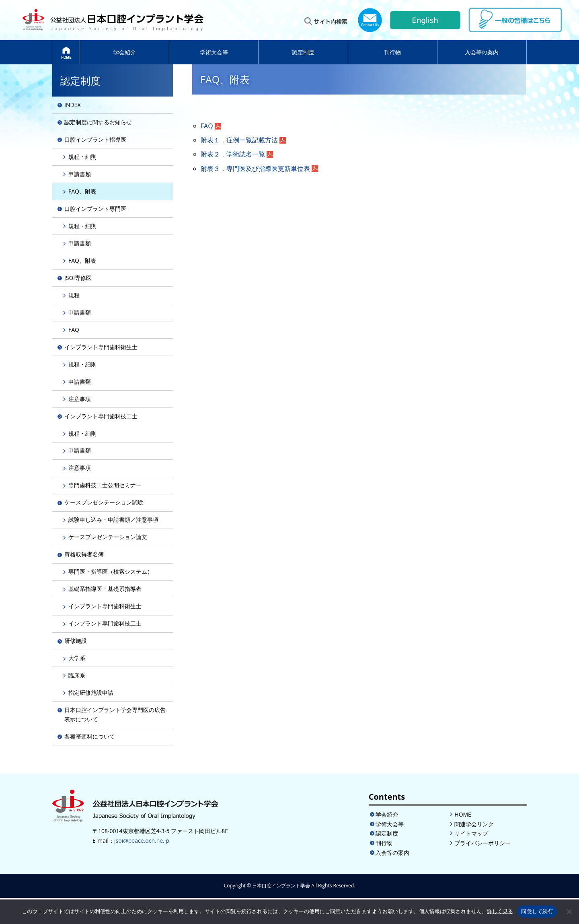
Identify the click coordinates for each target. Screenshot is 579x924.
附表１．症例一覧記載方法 (239, 140)
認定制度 (303, 52)
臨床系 (77, 675)
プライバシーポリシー (482, 843)
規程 (74, 295)
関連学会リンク (474, 824)
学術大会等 (214, 52)
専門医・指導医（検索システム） (111, 571)
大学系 (77, 658)
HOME (463, 814)
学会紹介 (125, 52)
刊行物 (392, 52)
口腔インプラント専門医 (95, 209)
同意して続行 (537, 911)
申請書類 (80, 174)
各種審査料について (90, 736)
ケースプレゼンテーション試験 (104, 502)
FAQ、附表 (82, 191)
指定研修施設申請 (91, 692)
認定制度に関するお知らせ (98, 122)
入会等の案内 (482, 52)
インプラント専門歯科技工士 (101, 416)
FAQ (207, 126)
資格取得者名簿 (84, 554)
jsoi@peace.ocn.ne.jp (142, 841)
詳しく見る (500, 911)
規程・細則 (82, 157)
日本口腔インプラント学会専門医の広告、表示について (118, 714)
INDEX (72, 105)
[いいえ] (569, 912)
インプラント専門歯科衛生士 (101, 347)
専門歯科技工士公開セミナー (105, 485)
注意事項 (80, 399)
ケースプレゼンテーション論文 (108, 537)
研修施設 (76, 641)
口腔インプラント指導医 (95, 139)
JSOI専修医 (78, 278)
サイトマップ (471, 833)
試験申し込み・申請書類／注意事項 (113, 520)
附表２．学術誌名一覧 (233, 154)
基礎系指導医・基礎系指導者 (105, 589)
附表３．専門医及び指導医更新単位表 (255, 169)
